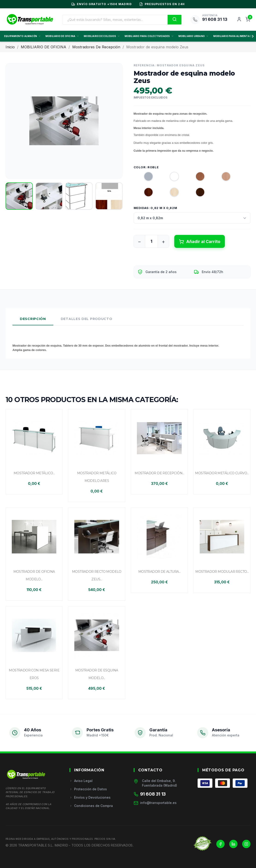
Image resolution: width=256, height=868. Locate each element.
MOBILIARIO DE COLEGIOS (102, 36)
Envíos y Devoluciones (90, 797)
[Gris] (144, 178)
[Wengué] (196, 193)
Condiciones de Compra (91, 806)
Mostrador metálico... (34, 473)
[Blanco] (170, 178)
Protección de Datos (88, 789)
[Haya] (222, 178)
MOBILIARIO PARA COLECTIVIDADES (149, 36)
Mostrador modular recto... (222, 572)
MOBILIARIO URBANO (194, 36)
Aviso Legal (81, 781)
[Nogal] (144, 193)
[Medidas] (192, 218)
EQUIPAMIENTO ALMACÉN (23, 36)
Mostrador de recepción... (159, 473)
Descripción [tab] (33, 319)
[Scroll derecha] (252, 36)
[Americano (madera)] (196, 178)
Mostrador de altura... (159, 572)
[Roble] (170, 193)
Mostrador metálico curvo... (222, 473)
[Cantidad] (151, 241)
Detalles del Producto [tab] (87, 319)
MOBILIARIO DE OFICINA (62, 36)
